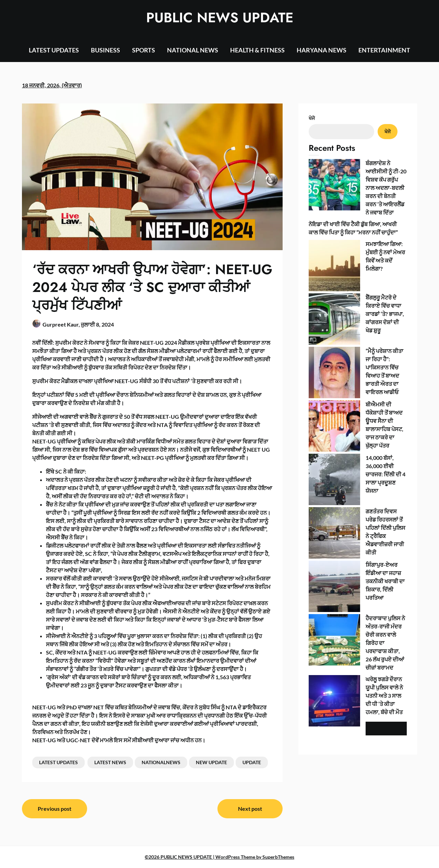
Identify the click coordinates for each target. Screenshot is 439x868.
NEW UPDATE (211, 762)
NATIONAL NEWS (193, 50)
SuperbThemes (278, 857)
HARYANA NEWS (322, 50)
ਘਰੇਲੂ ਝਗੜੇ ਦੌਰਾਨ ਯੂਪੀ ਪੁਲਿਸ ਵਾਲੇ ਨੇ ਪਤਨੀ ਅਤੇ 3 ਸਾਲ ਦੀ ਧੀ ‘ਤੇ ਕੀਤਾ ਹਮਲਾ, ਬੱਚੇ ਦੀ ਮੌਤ (384, 695)
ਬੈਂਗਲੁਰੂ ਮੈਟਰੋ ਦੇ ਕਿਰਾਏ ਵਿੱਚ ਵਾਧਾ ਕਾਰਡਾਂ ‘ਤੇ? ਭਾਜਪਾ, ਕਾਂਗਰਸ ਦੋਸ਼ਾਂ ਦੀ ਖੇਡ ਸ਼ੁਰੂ (385, 314)
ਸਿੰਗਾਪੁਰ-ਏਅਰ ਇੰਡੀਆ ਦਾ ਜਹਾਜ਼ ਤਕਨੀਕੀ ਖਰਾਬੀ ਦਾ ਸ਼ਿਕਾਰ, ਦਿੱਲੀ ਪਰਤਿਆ (385, 581)
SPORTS (144, 50)
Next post (250, 809)
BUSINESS (105, 50)
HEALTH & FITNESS (257, 50)
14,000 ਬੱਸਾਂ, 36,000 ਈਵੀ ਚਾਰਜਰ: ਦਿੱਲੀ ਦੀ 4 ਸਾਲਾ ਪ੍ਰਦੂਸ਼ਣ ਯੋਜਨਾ (385, 474)
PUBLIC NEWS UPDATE (220, 17)
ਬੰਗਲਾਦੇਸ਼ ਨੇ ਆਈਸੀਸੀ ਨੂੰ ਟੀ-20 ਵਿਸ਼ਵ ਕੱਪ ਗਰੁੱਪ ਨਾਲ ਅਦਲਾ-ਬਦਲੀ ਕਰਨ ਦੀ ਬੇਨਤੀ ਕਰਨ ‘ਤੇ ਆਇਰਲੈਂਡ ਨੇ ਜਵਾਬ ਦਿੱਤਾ (386, 188)
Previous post (55, 809)
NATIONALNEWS (161, 762)
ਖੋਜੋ (312, 118)
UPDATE (252, 762)
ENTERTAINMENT (384, 50)
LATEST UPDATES (54, 50)
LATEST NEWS (110, 762)
